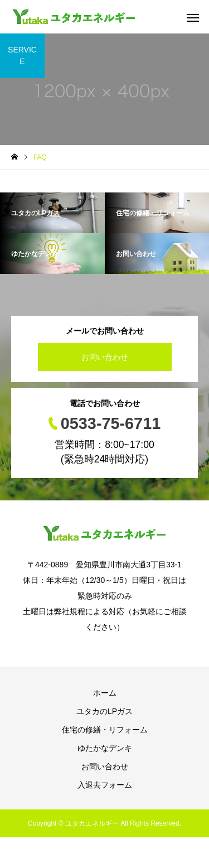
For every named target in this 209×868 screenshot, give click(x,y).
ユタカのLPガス (104, 711)
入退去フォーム (105, 785)
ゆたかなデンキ (105, 748)
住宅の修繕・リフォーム (105, 730)
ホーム (105, 693)
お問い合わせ (105, 357)
